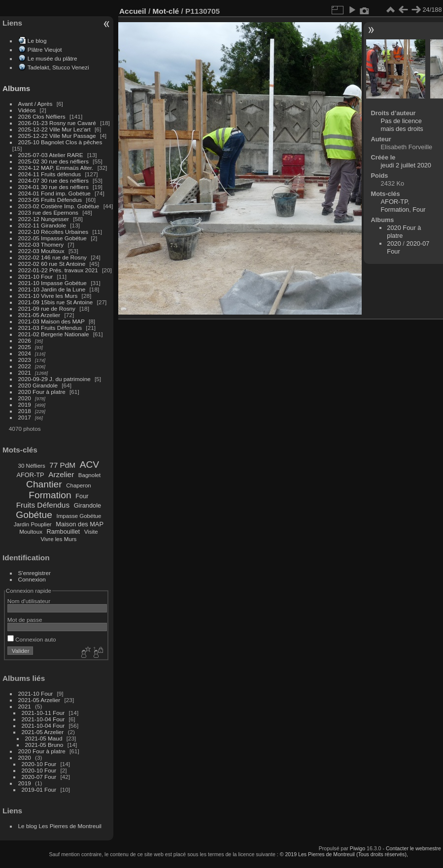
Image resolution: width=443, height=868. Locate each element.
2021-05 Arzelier (39, 315)
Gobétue (34, 515)
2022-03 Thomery (41, 244)
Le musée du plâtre (52, 58)
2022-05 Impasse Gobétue (52, 238)
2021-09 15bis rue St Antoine (56, 302)
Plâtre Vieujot (45, 49)
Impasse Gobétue (79, 516)
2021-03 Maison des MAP (51, 321)
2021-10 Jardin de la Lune (52, 289)
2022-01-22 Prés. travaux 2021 (58, 270)
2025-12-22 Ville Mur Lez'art (54, 129)
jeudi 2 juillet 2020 (406, 165)
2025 (25, 347)
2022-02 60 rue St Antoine (52, 264)
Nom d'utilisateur (29, 601)
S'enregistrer (34, 573)
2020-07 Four (39, 777)
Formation (50, 495)
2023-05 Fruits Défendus (50, 200)
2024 (25, 353)
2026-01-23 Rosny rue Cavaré (57, 123)
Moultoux (31, 532)
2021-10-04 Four (43, 719)
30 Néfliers (32, 466)
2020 (25, 398)
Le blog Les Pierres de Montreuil (60, 826)
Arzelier (61, 474)
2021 (25, 372)
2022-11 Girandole (42, 225)
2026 (25, 340)
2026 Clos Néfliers (42, 116)
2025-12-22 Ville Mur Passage (57, 136)
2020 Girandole (38, 385)
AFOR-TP (30, 475)
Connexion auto (32, 639)
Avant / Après (35, 104)
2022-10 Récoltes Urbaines (53, 232)
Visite (91, 532)
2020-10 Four (39, 764)
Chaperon (79, 485)
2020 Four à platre (42, 392)
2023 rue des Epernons (48, 212)
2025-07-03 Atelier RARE (51, 155)
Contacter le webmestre (413, 848)
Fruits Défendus (43, 505)
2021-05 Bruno (44, 745)
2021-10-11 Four (43, 713)
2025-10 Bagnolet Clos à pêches (60, 142)
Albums (16, 88)
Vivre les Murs (59, 539)
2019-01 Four (39, 789)
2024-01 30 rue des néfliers (54, 187)
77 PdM (62, 465)
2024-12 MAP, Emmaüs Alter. (56, 168)
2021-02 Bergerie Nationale (54, 334)
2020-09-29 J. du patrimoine (54, 379)
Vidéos (27, 110)
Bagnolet (89, 475)
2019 (25, 404)
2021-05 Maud (44, 738)
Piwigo (358, 848)
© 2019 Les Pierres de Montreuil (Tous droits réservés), (344, 854)
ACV (89, 465)
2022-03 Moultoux (41, 251)
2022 (25, 366)
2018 (25, 411)
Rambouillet (64, 531)
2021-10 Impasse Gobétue (52, 283)
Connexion (32, 579)
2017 (25, 417)
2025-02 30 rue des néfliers (53, 161)
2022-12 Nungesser (44, 219)
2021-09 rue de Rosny (47, 308)
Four (82, 496)
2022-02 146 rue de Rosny (52, 257)
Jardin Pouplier (33, 524)
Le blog (37, 41)
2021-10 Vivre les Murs (48, 296)
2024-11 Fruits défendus (50, 174)
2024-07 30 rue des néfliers (53, 180)
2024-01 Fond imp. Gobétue (54, 193)
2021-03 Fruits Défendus (50, 328)
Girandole (88, 505)
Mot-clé (166, 11)
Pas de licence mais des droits (402, 125)
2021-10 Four (36, 276)
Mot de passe (25, 620)
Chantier (44, 484)
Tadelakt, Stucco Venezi (58, 67)
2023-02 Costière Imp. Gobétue (59, 206)
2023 (25, 360)
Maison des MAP (80, 524)
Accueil (133, 11)
